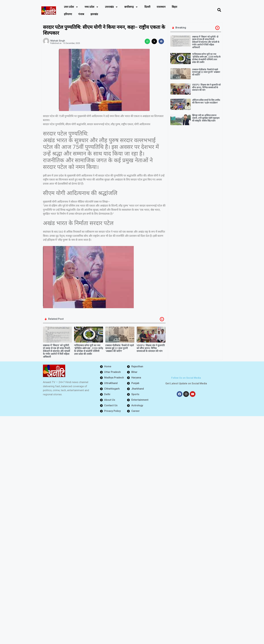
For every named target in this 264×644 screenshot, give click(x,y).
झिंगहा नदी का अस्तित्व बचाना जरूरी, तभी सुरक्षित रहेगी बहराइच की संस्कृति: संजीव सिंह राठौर (206, 118)
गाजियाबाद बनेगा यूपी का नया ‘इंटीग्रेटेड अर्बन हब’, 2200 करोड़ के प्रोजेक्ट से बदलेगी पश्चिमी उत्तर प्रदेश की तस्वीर (89, 350)
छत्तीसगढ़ (131, 7)
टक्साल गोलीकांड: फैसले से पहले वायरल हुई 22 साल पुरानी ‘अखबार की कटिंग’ (120, 348)
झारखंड (94, 14)
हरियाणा (68, 14)
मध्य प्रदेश (92, 7)
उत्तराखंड (111, 7)
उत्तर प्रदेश (71, 7)
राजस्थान (161, 7)
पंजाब (81, 14)
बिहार (174, 7)
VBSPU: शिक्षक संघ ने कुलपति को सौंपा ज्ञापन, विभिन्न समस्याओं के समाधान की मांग (151, 348)
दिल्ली (147, 7)
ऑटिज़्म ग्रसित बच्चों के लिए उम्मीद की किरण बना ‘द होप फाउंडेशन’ (206, 101)
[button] (147, 41)
